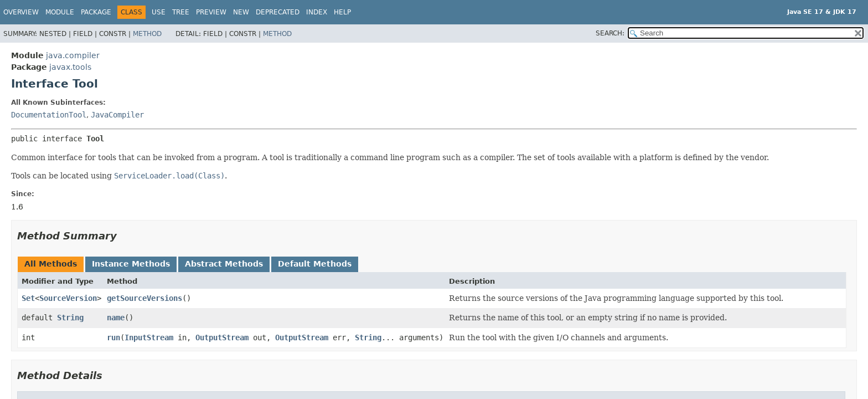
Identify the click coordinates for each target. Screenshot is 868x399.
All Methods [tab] (51, 264)
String (70, 318)
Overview (21, 12)
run (113, 337)
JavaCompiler (117, 115)
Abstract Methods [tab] (224, 264)
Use (159, 12)
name (116, 318)
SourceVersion (68, 298)
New (241, 12)
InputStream (149, 337)
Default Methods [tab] (315, 264)
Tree (181, 12)
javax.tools (70, 67)
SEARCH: (610, 33)
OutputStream (222, 337)
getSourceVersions (144, 298)
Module (60, 12)
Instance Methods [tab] (131, 264)
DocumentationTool (49, 115)
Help (342, 12)
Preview (211, 12)
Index (317, 12)
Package (96, 12)
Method (147, 34)
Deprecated (278, 12)
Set (28, 298)
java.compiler (73, 55)
